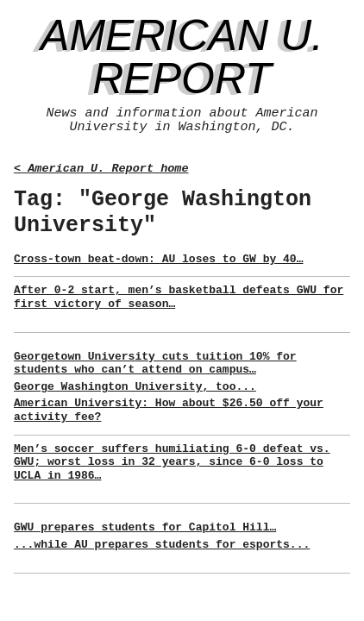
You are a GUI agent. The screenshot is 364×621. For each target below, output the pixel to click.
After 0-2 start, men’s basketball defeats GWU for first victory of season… (179, 297)
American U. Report (182, 57)
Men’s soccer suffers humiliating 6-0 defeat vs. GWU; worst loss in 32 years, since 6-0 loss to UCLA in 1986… (172, 462)
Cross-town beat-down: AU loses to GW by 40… (158, 259)
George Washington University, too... (135, 387)
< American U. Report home (101, 169)
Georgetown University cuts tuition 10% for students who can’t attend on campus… (155, 364)
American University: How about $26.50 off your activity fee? (169, 410)
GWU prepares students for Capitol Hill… (145, 527)
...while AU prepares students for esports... (162, 545)
